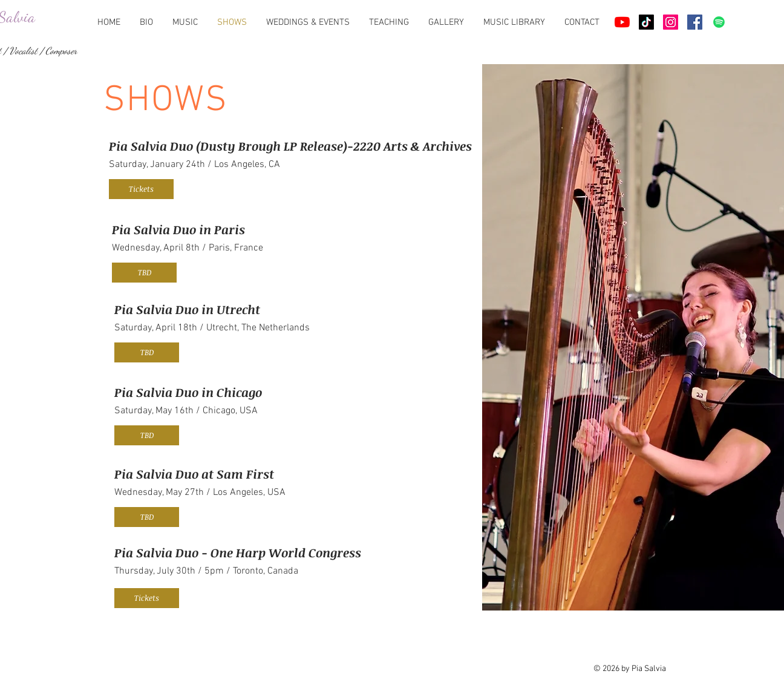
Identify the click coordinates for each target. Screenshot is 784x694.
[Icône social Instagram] (671, 22)
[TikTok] (646, 22)
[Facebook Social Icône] (695, 22)
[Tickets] (141, 189)
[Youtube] (622, 22)
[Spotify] (719, 22)
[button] (144, 273)
